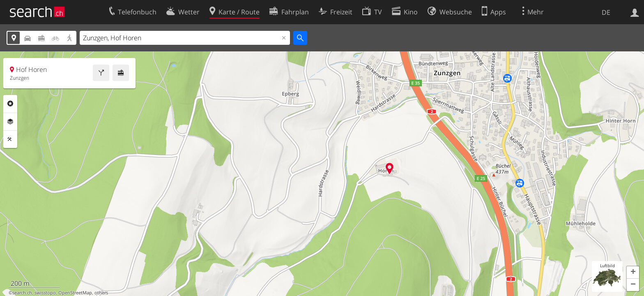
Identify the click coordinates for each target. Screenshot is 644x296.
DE (606, 12)
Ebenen (10, 122)
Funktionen (10, 139)
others (101, 293)
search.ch (22, 293)
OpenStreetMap (75, 293)
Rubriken (10, 104)
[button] (633, 273)
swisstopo (45, 293)
